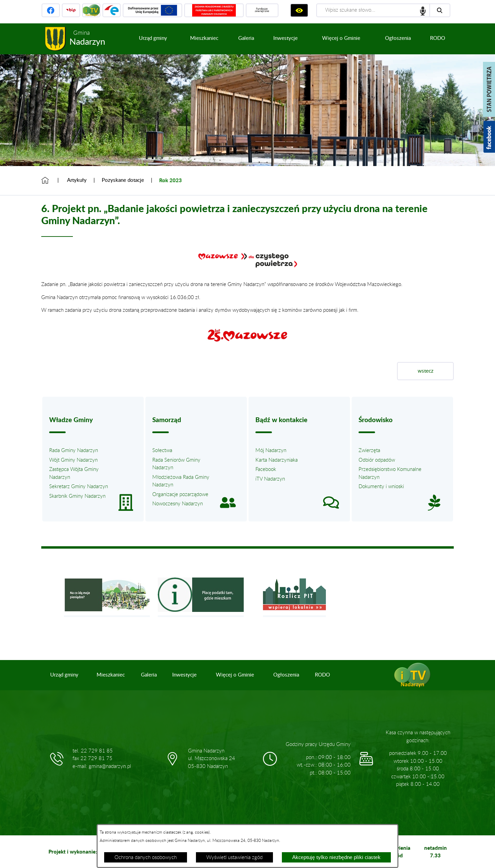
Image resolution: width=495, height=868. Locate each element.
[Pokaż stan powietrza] (489, 89)
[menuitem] (153, 39)
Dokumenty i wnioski (381, 487)
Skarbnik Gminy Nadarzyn (77, 496)
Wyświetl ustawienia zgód (234, 858)
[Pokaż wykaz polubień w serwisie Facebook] (489, 137)
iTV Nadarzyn (270, 479)
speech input (423, 10)
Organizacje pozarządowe (180, 495)
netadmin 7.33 (436, 852)
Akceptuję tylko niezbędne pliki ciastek (336, 858)
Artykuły (77, 180)
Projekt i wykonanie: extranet (84, 851)
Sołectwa (162, 451)
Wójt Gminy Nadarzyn (73, 460)
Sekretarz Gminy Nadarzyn (79, 487)
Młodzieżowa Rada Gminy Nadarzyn (181, 481)
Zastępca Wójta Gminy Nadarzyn (74, 473)
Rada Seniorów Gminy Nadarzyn (176, 464)
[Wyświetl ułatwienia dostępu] (299, 10)
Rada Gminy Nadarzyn (74, 451)
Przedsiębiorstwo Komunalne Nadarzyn (390, 473)
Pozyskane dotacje (123, 180)
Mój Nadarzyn (271, 451)
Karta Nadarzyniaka (277, 460)
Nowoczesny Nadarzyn (178, 504)
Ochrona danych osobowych (146, 858)
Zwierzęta (369, 451)
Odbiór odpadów (377, 460)
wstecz (426, 371)
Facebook (266, 469)
